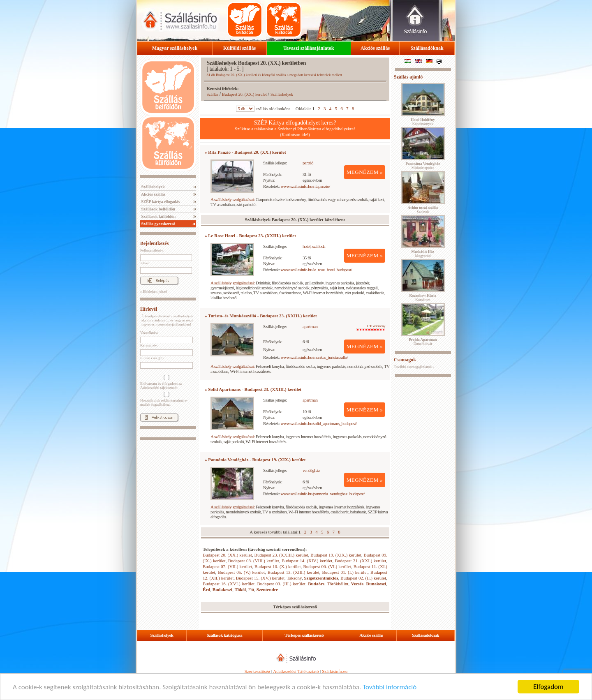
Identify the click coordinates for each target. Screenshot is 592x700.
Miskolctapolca (423, 166)
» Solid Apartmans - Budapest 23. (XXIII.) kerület (253, 389)
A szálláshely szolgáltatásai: (232, 199)
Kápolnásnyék (423, 122)
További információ (390, 687)
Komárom (423, 298)
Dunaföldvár (423, 342)
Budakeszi (222, 589)
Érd (206, 589)
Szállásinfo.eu (335, 671)
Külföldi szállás (239, 48)
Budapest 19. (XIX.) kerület (336, 555)
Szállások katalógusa (225, 635)
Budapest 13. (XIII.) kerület (294, 572)
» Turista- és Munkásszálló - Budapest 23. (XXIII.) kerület (261, 316)
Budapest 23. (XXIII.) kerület (281, 555)
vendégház (311, 470)
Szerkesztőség (257, 671)
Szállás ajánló (408, 77)
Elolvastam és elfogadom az (166, 382)
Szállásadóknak (427, 48)
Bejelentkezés (154, 243)
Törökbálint (338, 584)
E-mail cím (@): (152, 358)
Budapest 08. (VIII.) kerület (254, 561)
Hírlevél (149, 309)
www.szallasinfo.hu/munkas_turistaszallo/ (314, 357)
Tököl (240, 589)
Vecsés (357, 584)
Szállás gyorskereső (158, 224)
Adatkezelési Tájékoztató (296, 671)
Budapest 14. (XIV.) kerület (307, 561)
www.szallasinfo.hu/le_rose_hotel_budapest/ (317, 270)
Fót (251, 589)
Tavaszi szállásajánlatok (309, 48)
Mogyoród (423, 254)
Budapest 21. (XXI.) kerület (360, 561)
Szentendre (267, 589)
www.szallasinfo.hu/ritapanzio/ (305, 186)
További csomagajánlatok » (414, 367)
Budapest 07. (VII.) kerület (227, 566)
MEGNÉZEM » (365, 172)
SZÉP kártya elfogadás (160, 202)
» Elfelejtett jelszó (154, 291)
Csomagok (405, 360)
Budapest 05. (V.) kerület (241, 572)
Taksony (294, 578)
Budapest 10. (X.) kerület (278, 566)
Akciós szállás (375, 48)
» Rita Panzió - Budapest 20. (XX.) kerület (245, 152)
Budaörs (316, 584)
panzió (308, 163)
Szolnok (423, 210)
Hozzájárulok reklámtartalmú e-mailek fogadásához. (166, 399)
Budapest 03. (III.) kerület (281, 584)
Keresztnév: (149, 345)
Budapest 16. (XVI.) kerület (229, 584)
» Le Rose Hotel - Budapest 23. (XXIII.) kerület (250, 236)
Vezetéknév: (149, 333)
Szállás (213, 94)
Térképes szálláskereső (304, 635)
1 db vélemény (371, 328)
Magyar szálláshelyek (175, 48)
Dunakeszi (376, 584)
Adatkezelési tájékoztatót (159, 388)
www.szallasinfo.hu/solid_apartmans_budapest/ (319, 423)
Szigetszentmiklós (321, 578)
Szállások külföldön (158, 216)
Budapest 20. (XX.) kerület (244, 94)
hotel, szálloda (314, 246)
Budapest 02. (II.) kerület (363, 578)
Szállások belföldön (158, 209)
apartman (310, 326)
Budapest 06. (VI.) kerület (327, 566)
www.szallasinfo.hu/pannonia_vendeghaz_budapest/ (323, 494)
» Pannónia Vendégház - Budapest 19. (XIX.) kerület (255, 460)
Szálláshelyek (153, 187)
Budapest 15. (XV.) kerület (260, 578)
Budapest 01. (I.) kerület (345, 572)
